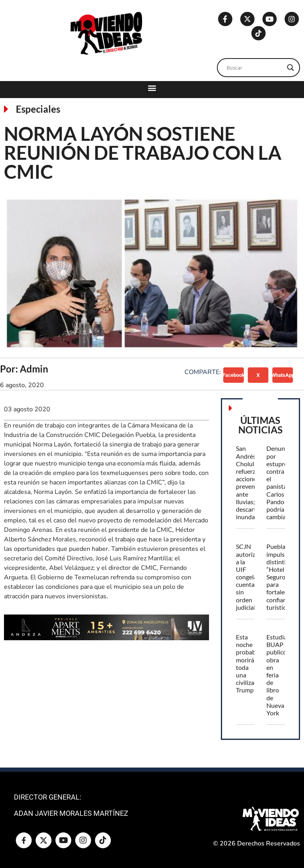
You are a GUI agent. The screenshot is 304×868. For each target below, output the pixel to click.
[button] (152, 88)
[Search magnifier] (291, 68)
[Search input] (255, 68)
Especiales (38, 109)
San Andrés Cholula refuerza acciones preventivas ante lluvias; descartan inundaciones (254, 482)
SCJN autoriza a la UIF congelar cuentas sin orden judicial (248, 577)
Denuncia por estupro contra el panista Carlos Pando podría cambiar (279, 482)
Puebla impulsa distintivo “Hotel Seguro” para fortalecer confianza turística (280, 577)
